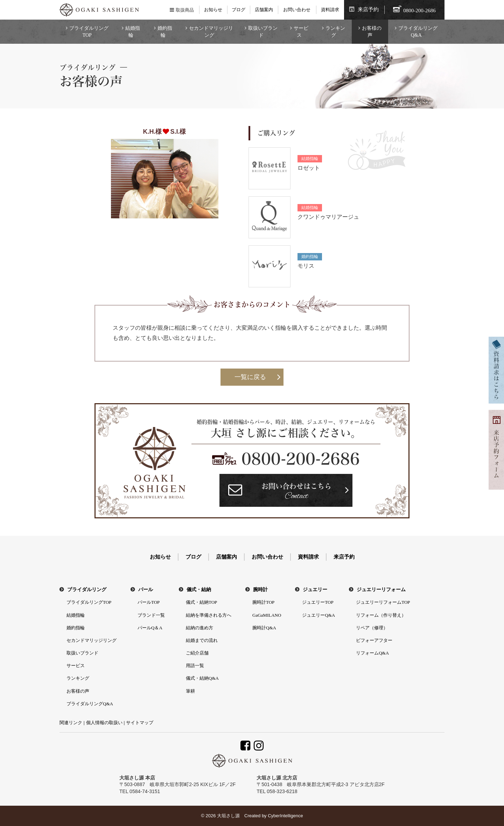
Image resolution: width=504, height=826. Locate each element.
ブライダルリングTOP (89, 32)
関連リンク (71, 723)
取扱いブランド (263, 32)
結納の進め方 (199, 628)
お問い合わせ (297, 10)
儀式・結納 (199, 590)
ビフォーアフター (374, 640)
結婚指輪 (133, 32)
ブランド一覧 (151, 615)
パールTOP (149, 602)
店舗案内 (264, 10)
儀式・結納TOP (201, 602)
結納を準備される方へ (209, 615)
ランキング (335, 32)
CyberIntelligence (285, 816)
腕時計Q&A (264, 628)
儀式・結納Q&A (202, 678)
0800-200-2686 (301, 459)
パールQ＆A (150, 628)
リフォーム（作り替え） (381, 615)
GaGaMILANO (267, 615)
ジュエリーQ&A (318, 615)
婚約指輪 (165, 32)
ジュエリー (315, 590)
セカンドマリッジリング (211, 32)
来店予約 (368, 9)
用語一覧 (195, 666)
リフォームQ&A (372, 653)
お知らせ (213, 10)
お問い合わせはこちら (296, 492)
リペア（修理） (372, 628)
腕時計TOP (263, 602)
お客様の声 (372, 32)
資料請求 (330, 10)
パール (146, 590)
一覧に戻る (250, 377)
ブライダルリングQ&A (418, 32)
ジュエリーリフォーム (381, 590)
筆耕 (190, 691)
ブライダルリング (87, 590)
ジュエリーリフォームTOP (383, 602)
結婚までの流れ (202, 640)
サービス (301, 32)
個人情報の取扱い (104, 723)
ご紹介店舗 (197, 653)
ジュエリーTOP (318, 602)
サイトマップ (140, 723)
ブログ (239, 10)
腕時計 (260, 590)
